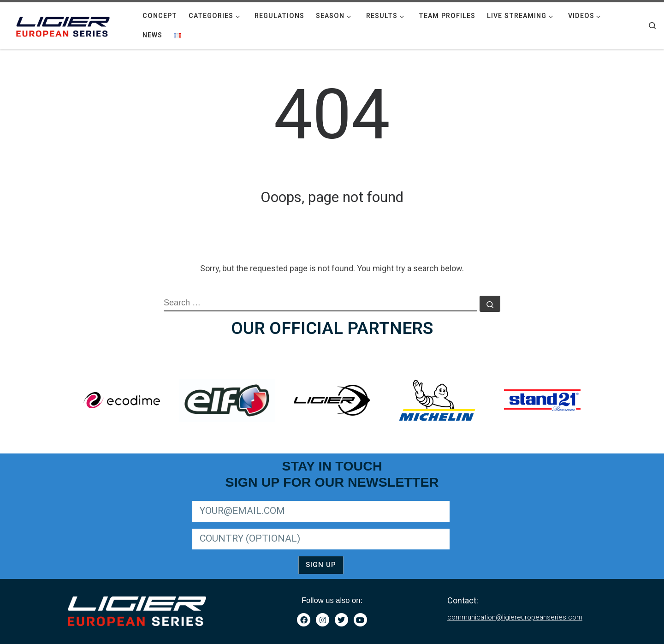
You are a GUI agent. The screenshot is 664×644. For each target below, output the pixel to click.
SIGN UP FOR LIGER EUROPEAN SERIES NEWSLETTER (269, 499)
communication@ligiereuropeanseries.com (515, 617)
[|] (65, 24)
